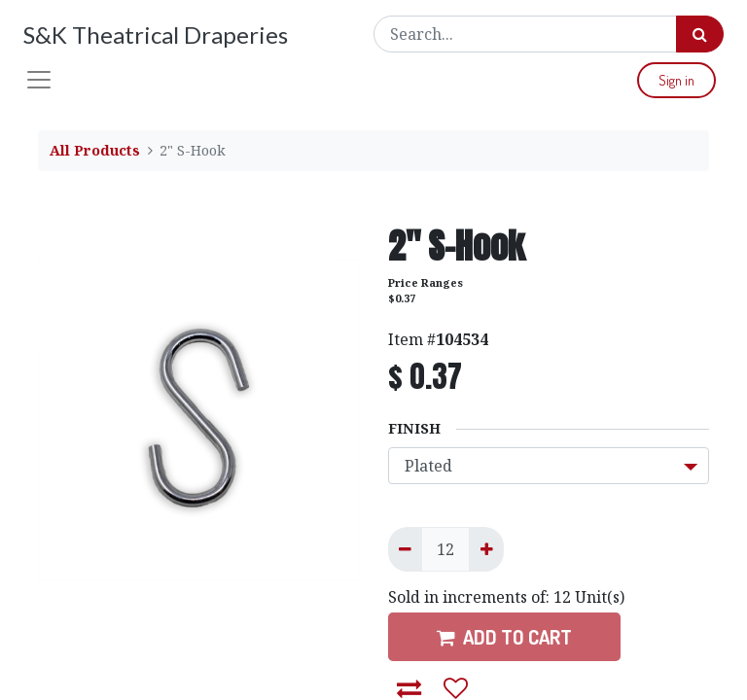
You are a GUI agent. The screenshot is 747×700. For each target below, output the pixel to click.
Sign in (676, 80)
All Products (95, 150)
